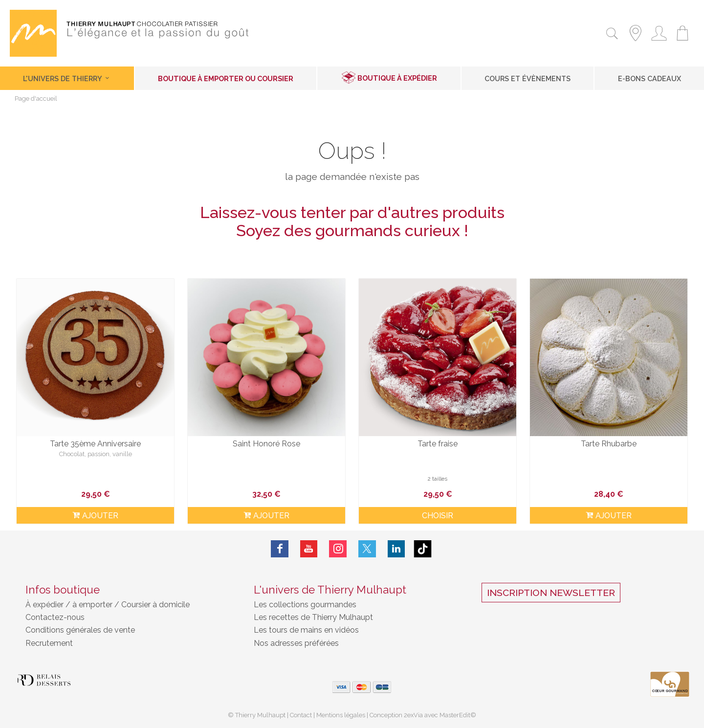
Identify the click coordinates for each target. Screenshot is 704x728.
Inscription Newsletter (551, 593)
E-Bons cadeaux (649, 78)
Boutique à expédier (397, 78)
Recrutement (49, 643)
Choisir (438, 516)
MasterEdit (455, 715)
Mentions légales (341, 715)
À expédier (45, 605)
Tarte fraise (438, 444)
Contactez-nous (55, 617)
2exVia (414, 715)
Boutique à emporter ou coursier (226, 78)
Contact (301, 715)
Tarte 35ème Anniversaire (95, 444)
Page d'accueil (36, 99)
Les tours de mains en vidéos (306, 630)
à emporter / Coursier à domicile (130, 605)
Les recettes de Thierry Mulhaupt (313, 617)
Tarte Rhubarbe (609, 444)
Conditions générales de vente (80, 630)
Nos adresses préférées (296, 643)
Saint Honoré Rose (266, 444)
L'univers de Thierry (67, 78)
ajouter (95, 516)
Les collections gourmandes (305, 605)
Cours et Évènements (528, 78)
